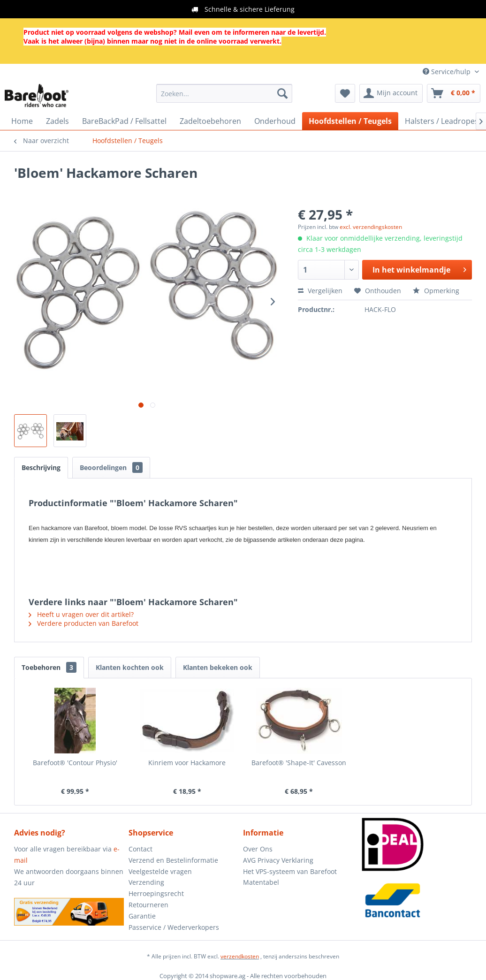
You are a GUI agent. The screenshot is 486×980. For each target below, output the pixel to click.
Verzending (146, 882)
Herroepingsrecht (156, 893)
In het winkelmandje (419, 269)
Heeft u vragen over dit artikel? (81, 614)
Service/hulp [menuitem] (448, 72)
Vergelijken (320, 291)
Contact (140, 849)
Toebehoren (49, 667)
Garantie (142, 916)
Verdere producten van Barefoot (84, 623)
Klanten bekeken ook (218, 667)
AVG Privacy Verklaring (278, 860)
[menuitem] (224, 93)
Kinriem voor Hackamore (187, 763)
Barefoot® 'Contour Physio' (75, 763)
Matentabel (261, 882)
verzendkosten (240, 956)
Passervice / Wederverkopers (174, 927)
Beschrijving (41, 467)
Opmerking (436, 291)
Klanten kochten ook (130, 667)
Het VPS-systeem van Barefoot (290, 871)
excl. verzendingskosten (371, 227)
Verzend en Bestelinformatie (173, 860)
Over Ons (258, 849)
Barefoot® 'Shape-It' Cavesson (299, 763)
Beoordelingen (111, 467)
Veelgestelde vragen (160, 871)
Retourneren (148, 905)
